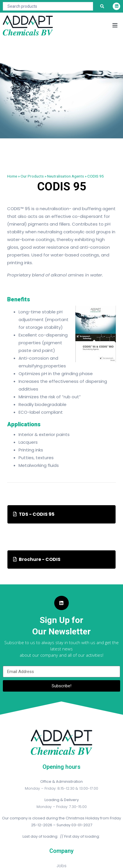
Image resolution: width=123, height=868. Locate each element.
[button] (115, 26)
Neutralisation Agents (65, 176)
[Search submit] (102, 6)
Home (12, 176)
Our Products (32, 176)
